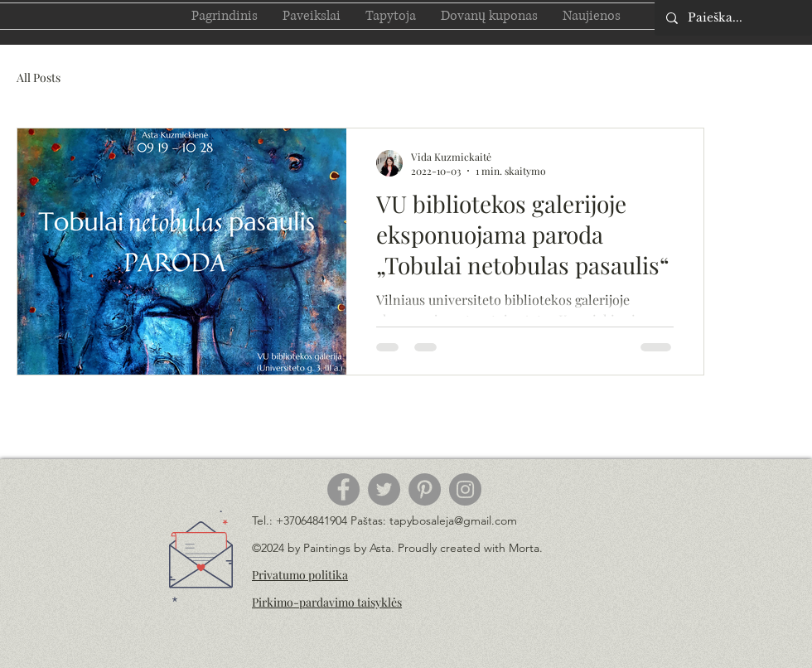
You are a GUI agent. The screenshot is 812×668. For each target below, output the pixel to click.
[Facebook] (343, 489)
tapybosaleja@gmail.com (453, 520)
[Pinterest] (425, 489)
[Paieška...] (732, 18)
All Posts (39, 77)
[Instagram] (465, 489)
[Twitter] (384, 489)
